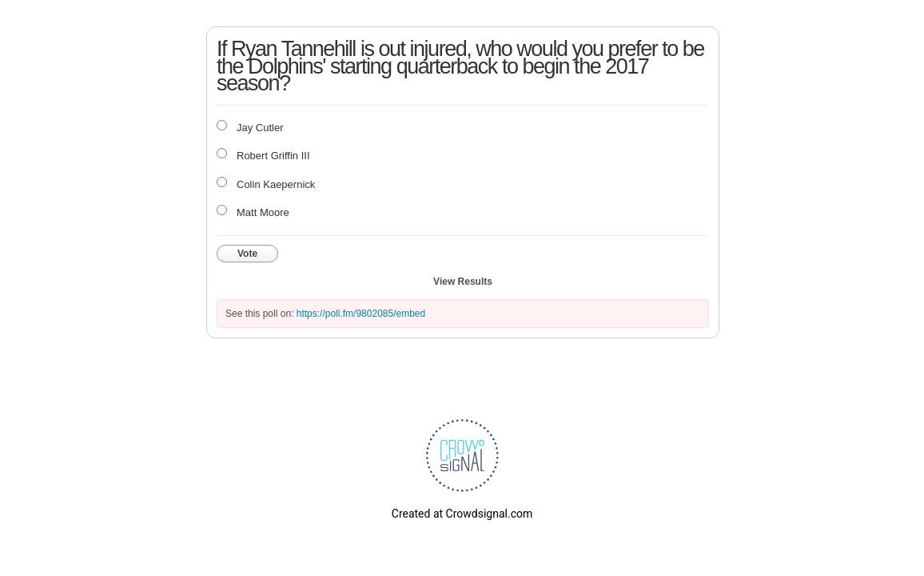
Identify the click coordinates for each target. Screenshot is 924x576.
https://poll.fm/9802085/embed (361, 314)
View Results (463, 282)
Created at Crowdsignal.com (462, 514)
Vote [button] (247, 254)
